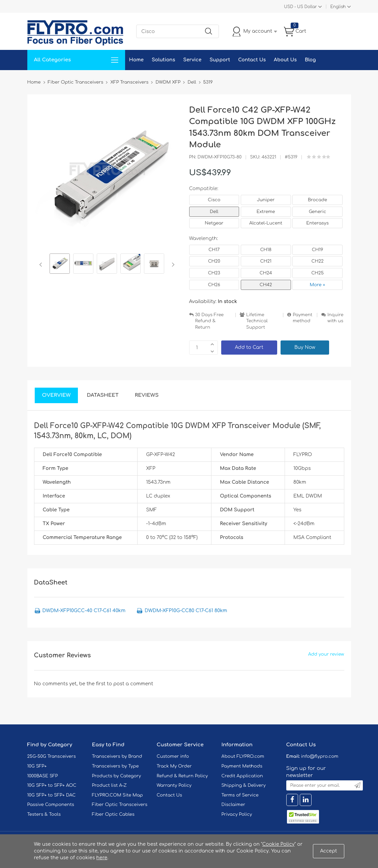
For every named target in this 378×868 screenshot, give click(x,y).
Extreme (266, 212)
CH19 (317, 250)
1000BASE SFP (43, 776)
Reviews (147, 395)
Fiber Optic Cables (113, 814)
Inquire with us (336, 318)
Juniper (266, 200)
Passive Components (51, 805)
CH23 (214, 273)
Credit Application (242, 776)
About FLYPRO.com (243, 756)
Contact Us (252, 60)
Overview (56, 395)
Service (192, 60)
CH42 (266, 285)
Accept (328, 851)
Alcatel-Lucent (266, 223)
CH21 (266, 261)
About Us (285, 60)
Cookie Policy (279, 844)
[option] (60, 265)
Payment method (302, 318)
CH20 (214, 261)
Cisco (214, 200)
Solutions (163, 60)
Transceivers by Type (115, 766)
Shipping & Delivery (244, 785)
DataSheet (103, 395)
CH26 (214, 285)
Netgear (214, 223)
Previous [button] (42, 265)
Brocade (317, 200)
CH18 (266, 250)
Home (136, 60)
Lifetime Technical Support (257, 321)
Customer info (173, 756)
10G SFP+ (37, 766)
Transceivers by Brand (117, 756)
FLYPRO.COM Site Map (118, 795)
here (102, 858)
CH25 (317, 273)
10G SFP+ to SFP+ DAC (52, 795)
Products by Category (117, 776)
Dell (214, 212)
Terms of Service (240, 795)
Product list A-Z (109, 785)
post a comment (133, 684)
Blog (310, 60)
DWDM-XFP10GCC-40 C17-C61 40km (84, 611)
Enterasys (317, 223)
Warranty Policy (174, 785)
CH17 (214, 250)
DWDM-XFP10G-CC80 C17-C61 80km (186, 611)
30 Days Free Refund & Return (210, 321)
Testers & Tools (44, 814)
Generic (318, 212)
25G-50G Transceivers (52, 756)
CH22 (317, 261)
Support (220, 60)
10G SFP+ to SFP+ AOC (52, 785)
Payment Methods (242, 766)
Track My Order (174, 766)
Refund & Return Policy (182, 776)
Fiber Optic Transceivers (120, 805)
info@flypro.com (320, 756)
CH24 (266, 273)
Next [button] (172, 265)
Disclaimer (234, 805)
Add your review (326, 654)
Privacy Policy (237, 814)
